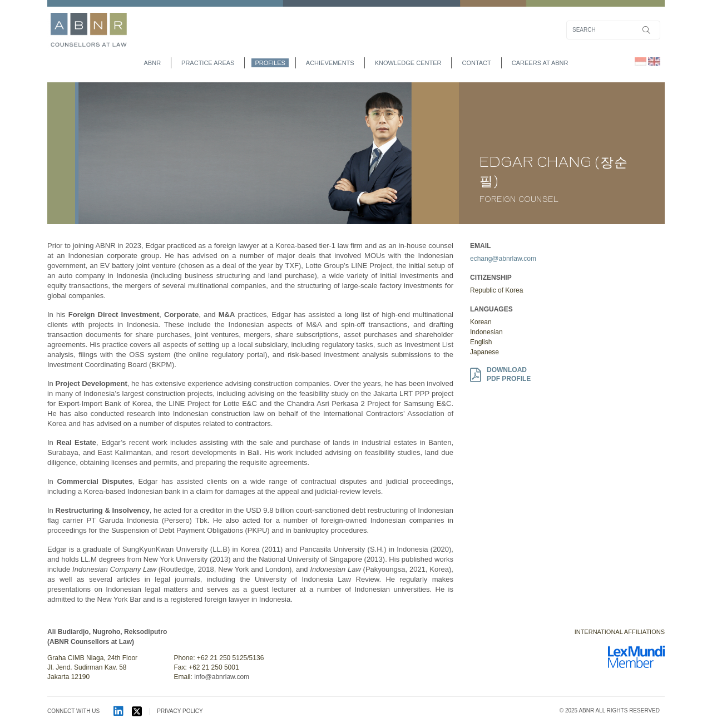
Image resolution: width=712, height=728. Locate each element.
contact (476, 63)
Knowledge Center (408, 63)
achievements (330, 63)
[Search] (613, 30)
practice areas (208, 63)
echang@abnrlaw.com (503, 259)
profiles (270, 63)
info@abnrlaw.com (222, 677)
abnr (153, 63)
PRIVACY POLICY (180, 711)
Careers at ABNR (540, 63)
